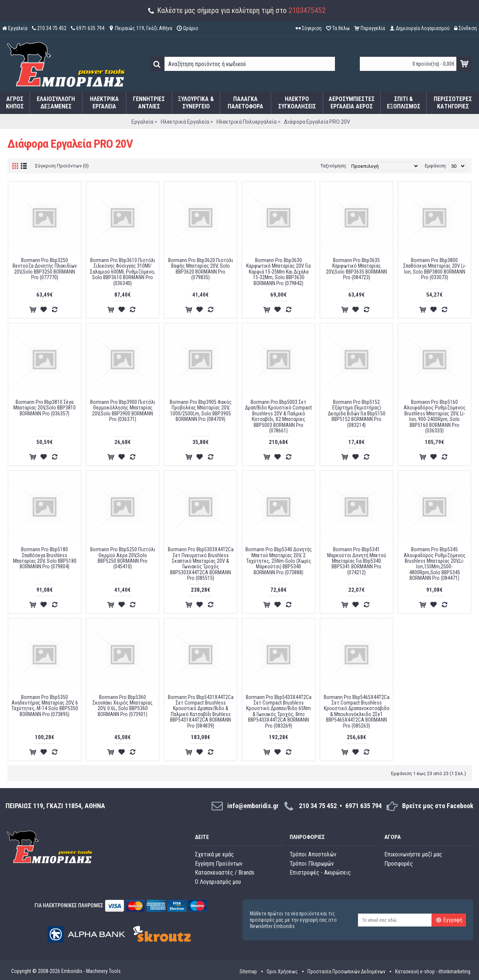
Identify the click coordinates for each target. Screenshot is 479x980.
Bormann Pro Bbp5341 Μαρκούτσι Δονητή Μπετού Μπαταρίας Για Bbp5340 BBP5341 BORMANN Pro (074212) (357, 561)
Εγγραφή (449, 920)
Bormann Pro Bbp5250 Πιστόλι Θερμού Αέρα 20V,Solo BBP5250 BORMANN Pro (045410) (123, 558)
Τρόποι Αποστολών (313, 854)
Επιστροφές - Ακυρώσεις (320, 873)
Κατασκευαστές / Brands (225, 873)
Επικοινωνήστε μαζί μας (413, 854)
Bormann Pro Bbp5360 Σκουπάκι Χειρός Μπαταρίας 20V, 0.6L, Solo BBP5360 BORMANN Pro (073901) (123, 706)
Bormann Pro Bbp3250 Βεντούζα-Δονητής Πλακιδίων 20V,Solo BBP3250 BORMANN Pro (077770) (45, 269)
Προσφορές (399, 864)
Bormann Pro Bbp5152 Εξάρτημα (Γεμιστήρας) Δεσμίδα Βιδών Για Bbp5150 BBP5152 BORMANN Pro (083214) (357, 414)
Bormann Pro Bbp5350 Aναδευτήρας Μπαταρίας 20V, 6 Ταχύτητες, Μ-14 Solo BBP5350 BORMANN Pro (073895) (45, 706)
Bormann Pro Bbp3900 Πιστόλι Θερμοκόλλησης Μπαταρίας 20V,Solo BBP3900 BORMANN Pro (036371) (123, 411)
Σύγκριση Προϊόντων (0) (62, 166)
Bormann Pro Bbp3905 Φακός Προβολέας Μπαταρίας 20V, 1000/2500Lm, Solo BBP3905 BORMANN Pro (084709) (201, 411)
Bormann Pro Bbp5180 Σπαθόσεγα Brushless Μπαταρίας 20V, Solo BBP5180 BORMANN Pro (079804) (45, 558)
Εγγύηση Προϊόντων (219, 864)
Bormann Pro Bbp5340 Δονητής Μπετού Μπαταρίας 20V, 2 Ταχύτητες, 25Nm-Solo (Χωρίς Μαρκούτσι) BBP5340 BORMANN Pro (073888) (279, 561)
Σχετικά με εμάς (214, 854)
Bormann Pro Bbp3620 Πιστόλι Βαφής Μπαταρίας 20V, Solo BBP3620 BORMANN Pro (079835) (201, 269)
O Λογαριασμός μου (218, 882)
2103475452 (307, 10)
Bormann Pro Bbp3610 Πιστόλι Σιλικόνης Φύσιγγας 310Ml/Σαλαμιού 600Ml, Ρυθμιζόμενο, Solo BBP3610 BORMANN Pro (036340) (123, 272)
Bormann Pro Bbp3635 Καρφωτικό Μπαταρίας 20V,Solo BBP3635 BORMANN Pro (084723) (356, 269)
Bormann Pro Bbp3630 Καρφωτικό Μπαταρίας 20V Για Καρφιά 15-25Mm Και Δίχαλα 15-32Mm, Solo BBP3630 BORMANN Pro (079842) (278, 272)
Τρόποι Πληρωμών (312, 864)
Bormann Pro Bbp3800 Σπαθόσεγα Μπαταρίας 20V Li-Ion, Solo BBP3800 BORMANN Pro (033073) (435, 269)
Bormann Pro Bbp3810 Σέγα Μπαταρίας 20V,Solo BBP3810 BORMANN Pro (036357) (45, 408)
